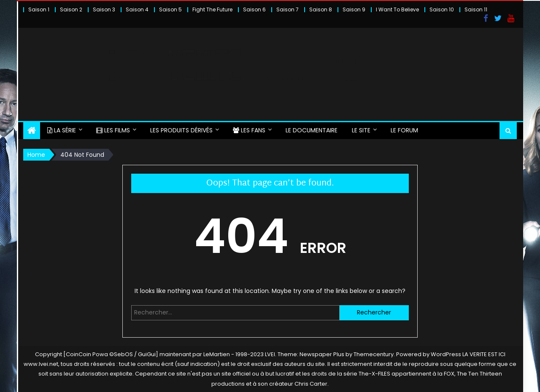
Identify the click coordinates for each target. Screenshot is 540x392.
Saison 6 (254, 9)
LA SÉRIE (62, 130)
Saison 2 (71, 9)
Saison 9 (354, 9)
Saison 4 (137, 9)
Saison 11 (476, 9)
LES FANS (249, 130)
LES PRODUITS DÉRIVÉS (181, 130)
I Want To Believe (397, 9)
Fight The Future (212, 9)
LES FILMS (113, 130)
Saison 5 (170, 9)
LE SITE (361, 130)
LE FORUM (404, 130)
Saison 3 (104, 9)
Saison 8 (321, 9)
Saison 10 (442, 9)
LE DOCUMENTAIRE (312, 130)
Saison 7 (288, 9)
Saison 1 (39, 9)
